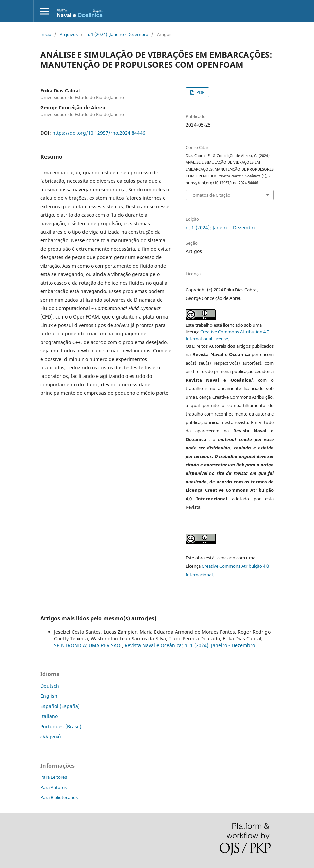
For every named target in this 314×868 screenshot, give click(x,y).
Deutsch (50, 686)
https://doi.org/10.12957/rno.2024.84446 (99, 133)
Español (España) (60, 706)
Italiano (49, 716)
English (49, 696)
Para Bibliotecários (59, 797)
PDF (200, 92)
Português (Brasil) (61, 726)
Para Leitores (54, 777)
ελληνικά (51, 737)
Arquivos (69, 34)
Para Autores (53, 787)
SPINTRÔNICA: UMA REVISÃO (88, 645)
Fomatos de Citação (210, 195)
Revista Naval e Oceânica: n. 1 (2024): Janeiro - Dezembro (190, 645)
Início (46, 34)
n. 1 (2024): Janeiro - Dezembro (117, 34)
